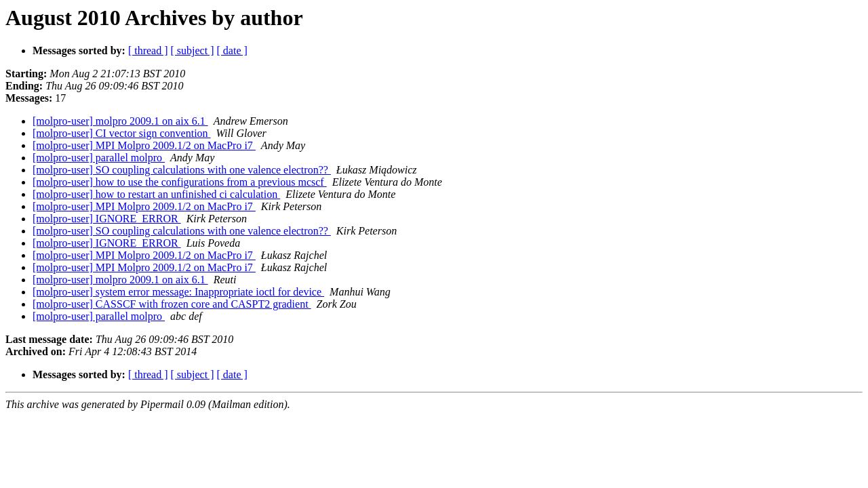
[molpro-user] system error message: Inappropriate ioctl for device (178, 292)
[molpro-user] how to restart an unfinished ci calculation (156, 194)
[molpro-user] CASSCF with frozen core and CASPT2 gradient (172, 304)
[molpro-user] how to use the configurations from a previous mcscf (180, 182)
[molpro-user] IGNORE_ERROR (107, 219)
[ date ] (232, 50)
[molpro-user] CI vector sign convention (122, 133)
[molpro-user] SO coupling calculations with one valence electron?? (182, 170)
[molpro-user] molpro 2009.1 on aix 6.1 (120, 121)
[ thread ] (148, 50)
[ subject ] (193, 50)
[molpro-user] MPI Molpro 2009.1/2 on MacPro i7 (144, 145)
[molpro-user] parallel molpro (99, 158)
